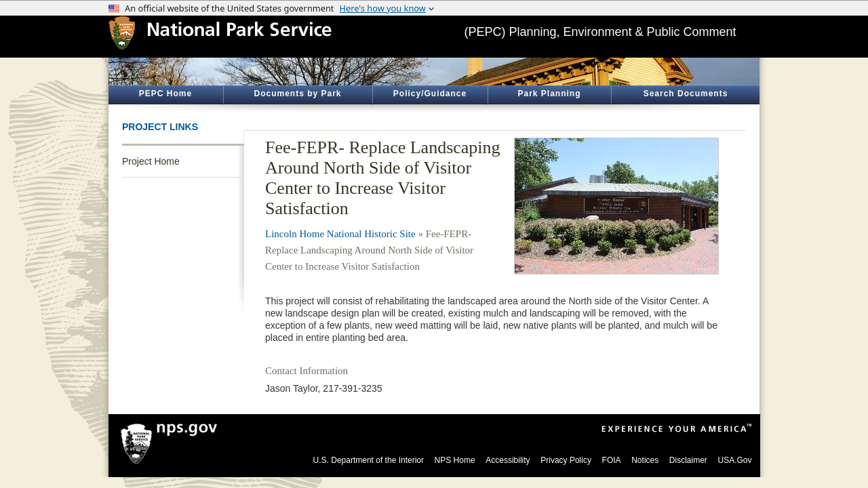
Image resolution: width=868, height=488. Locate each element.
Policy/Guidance (430, 94)
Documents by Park (297, 94)
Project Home (151, 161)
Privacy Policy (566, 460)
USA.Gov (734, 460)
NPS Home (455, 460)
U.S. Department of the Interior (369, 460)
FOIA (612, 460)
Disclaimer (688, 460)
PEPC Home (165, 94)
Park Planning (549, 94)
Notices (645, 460)
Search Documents (686, 94)
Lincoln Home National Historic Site (340, 234)
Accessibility (508, 460)
